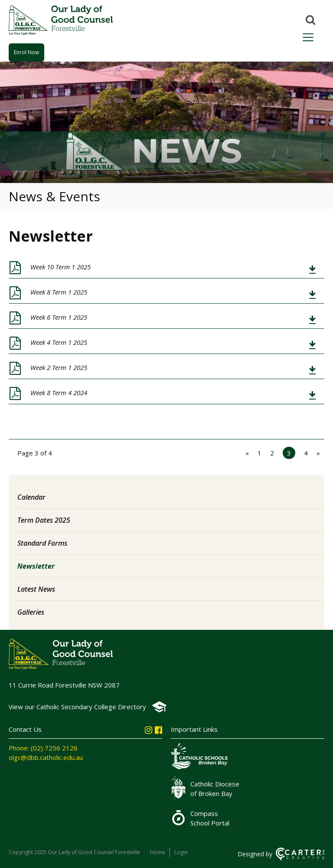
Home (158, 852)
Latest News (36, 589)
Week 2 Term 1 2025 (59, 367)
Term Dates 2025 (44, 520)
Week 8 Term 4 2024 (59, 393)
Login (181, 852)
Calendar (31, 497)
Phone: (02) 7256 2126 (43, 748)
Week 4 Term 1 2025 (59, 342)
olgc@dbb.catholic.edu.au (46, 757)
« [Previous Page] (247, 453)
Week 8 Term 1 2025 (59, 292)
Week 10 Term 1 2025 (60, 267)
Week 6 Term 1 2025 (59, 317)
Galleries (31, 612)
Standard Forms (42, 543)
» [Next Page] (318, 453)
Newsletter (36, 566)
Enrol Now (26, 52)
